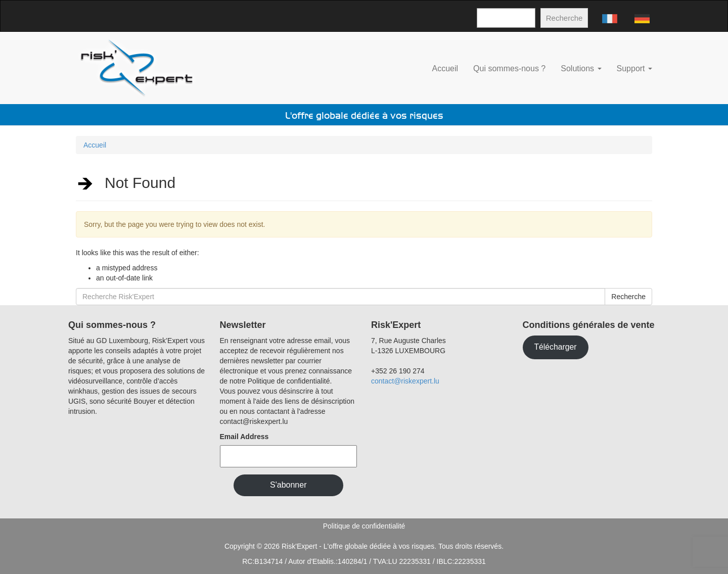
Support (634, 68)
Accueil (445, 68)
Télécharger (555, 347)
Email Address (244, 437)
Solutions (581, 68)
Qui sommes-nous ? (509, 68)
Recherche (564, 18)
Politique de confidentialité (364, 526)
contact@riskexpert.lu (405, 381)
